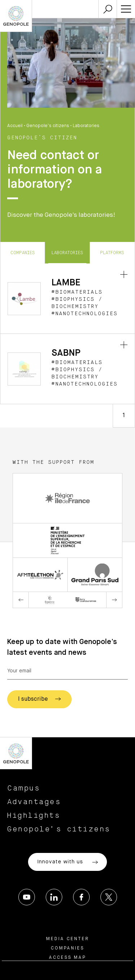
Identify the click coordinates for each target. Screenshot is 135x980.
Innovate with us (67, 862)
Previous (21, 600)
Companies (23, 253)
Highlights (34, 816)
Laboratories (67, 253)
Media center (68, 939)
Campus (24, 788)
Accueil (15, 126)
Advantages (34, 802)
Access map (67, 958)
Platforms (112, 253)
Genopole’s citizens (48, 126)
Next (114, 600)
